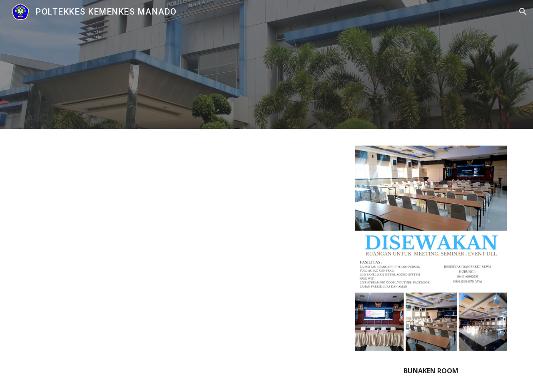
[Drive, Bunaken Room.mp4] (184, 258)
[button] (523, 12)
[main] (431, 371)
